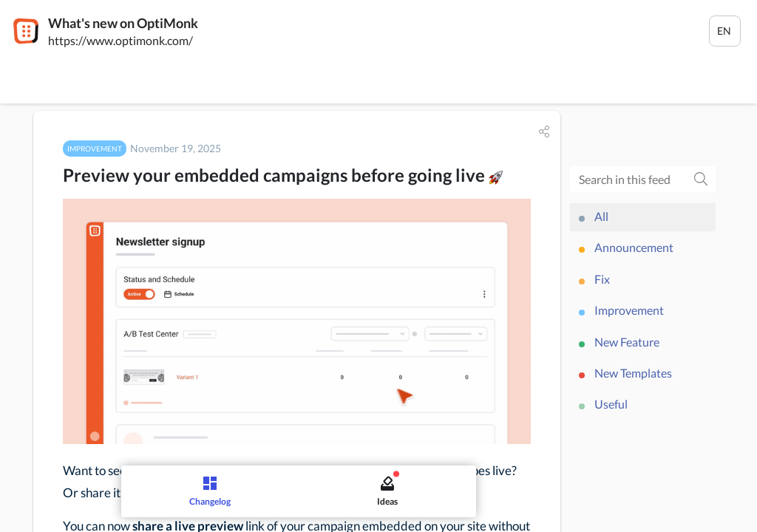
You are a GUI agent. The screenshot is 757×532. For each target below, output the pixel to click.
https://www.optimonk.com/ (120, 40)
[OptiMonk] (26, 31)
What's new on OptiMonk (123, 23)
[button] (544, 132)
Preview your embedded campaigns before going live (283, 175)
